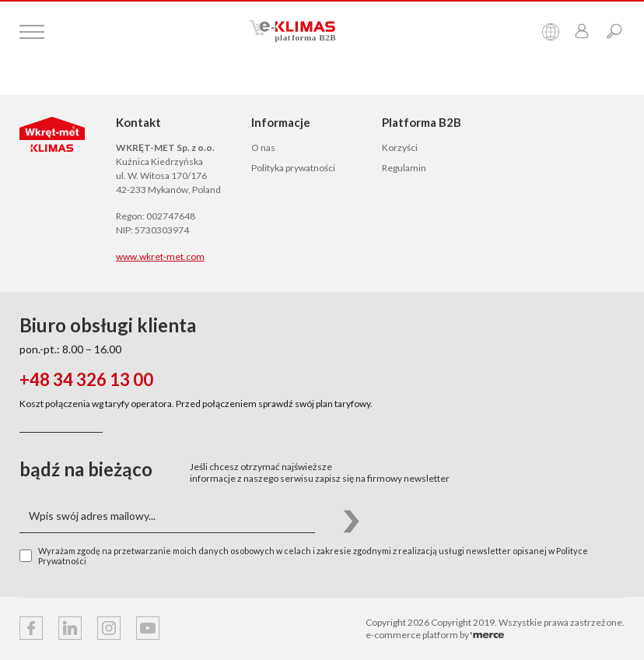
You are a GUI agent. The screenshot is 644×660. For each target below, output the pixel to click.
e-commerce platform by (435, 635)
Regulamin (404, 168)
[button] (351, 516)
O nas (263, 147)
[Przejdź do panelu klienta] (582, 32)
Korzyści (400, 147)
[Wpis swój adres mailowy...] (167, 516)
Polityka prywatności (293, 168)
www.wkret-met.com (160, 256)
